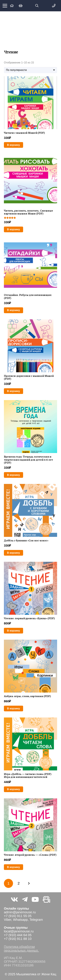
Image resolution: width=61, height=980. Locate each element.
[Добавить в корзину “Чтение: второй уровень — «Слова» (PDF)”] (14, 867)
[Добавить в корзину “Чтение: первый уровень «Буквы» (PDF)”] (14, 631)
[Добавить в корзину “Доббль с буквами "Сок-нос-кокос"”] (14, 553)
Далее (29, 883)
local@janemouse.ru (19, 931)
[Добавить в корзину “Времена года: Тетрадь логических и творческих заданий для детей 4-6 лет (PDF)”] (14, 475)
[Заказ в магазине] (30, 70)
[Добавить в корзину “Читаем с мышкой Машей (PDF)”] (14, 145)
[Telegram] (25, 899)
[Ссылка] (12, 6)
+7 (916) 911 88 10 (18, 939)
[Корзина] (21, 6)
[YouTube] (35, 899)
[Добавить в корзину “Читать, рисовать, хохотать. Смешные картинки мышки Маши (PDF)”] (14, 229)
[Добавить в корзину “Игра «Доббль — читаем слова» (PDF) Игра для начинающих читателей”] (14, 789)
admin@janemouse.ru (20, 912)
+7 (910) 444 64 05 (18, 935)
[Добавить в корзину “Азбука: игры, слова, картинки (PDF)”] (14, 708)
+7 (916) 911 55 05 (18, 916)
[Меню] (5, 6)
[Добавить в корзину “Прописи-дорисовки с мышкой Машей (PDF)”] (14, 391)
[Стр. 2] (19, 883)
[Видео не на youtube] (46, 899)
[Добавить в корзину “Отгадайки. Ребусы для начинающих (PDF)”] (14, 310)
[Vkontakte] (14, 899)
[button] (37, 6)
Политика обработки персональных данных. (21, 949)
